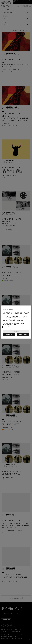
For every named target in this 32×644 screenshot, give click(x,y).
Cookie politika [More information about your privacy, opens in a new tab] (6, 327)
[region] (16, 322)
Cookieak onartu (9, 335)
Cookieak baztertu (23, 335)
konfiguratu (16, 331)
